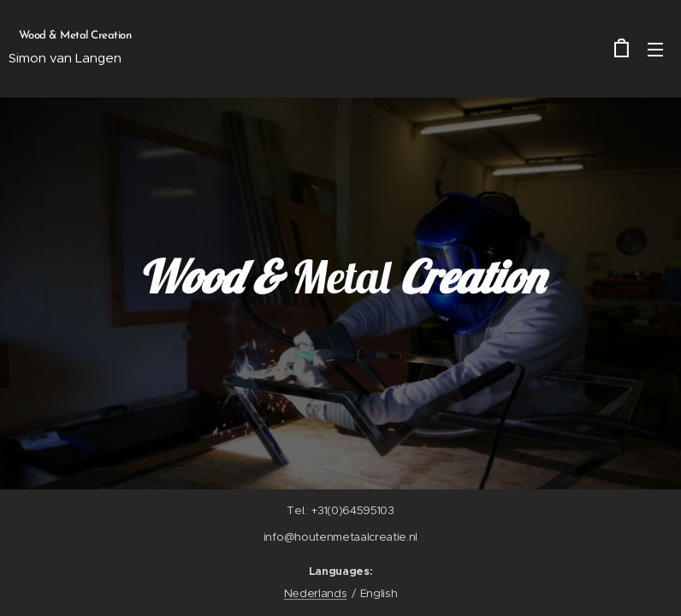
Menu (655, 50)
